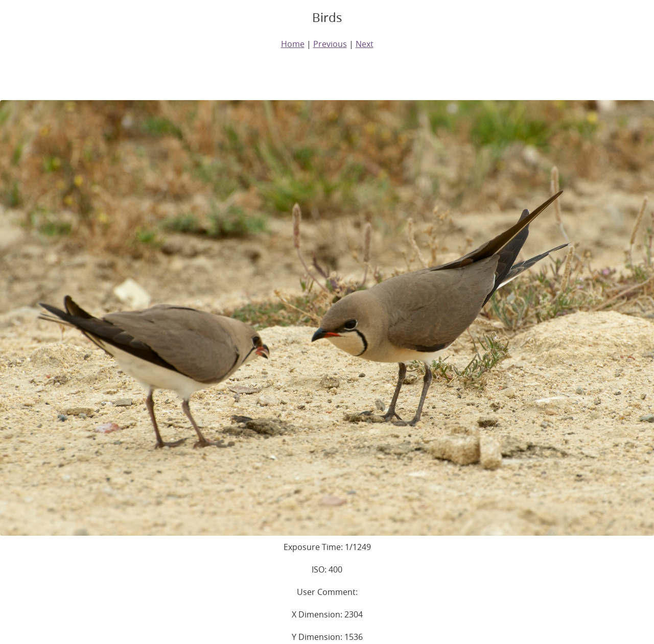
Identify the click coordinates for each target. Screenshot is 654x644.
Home (293, 44)
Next (365, 44)
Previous (330, 44)
